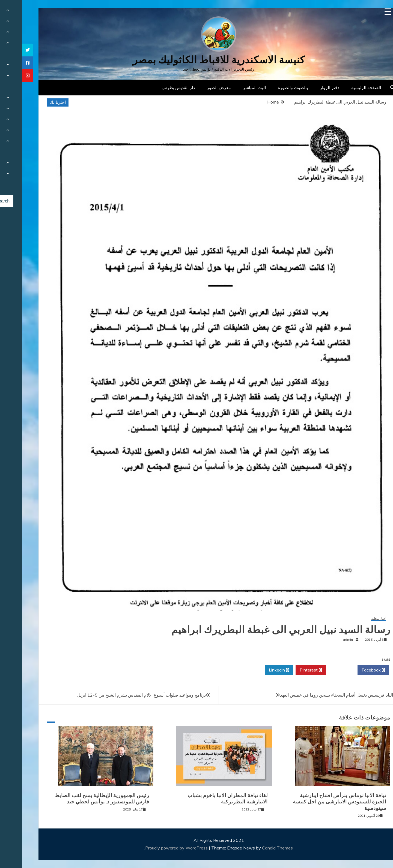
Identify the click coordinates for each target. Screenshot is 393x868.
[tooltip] (5, 50)
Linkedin (257, 670)
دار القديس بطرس (156, 87)
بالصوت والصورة (271, 87)
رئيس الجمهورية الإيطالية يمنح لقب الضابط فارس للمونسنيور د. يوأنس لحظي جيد (80, 799)
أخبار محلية (357, 619)
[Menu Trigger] (366, 12)
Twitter (320, 670)
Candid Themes (255, 848)
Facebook (351, 670)
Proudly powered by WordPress (155, 848)
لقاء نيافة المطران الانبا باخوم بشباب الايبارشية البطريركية (206, 799)
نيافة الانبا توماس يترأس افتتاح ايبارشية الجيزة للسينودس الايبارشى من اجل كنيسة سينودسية (317, 802)
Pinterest (289, 670)
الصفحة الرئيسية (344, 87)
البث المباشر (232, 87)
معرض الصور (197, 87)
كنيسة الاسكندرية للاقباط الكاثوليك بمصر (197, 60)
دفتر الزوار (307, 87)
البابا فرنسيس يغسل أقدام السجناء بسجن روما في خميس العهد (314, 695)
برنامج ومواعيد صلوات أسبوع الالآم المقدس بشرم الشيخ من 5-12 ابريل (119, 695)
